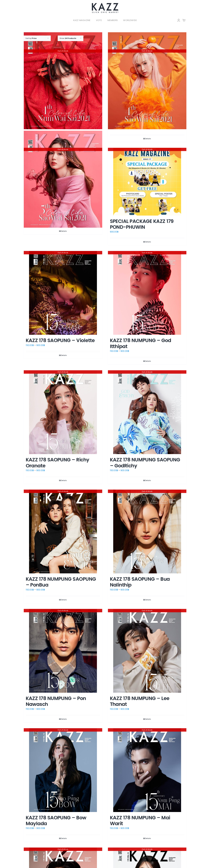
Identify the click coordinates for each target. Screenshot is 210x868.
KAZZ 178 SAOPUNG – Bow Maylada (56, 821)
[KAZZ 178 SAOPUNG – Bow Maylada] (63, 770)
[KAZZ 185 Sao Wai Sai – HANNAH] (147, 81)
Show (68, 38)
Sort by (31, 38)
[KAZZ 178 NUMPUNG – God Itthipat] (147, 293)
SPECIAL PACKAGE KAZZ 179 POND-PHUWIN (142, 224)
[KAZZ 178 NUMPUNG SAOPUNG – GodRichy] (147, 412)
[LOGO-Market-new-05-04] (105, 4)
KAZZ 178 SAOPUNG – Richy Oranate (58, 463)
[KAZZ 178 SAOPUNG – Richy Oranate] (63, 412)
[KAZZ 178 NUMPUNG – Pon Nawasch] (63, 651)
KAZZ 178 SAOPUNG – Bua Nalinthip (140, 582)
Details (148, 139)
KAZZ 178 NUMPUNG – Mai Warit (140, 821)
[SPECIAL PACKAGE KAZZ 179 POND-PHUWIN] (147, 182)
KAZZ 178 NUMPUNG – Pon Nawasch (56, 701)
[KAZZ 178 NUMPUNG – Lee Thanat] (147, 651)
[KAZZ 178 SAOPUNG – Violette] (63, 293)
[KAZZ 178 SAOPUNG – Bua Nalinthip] (147, 531)
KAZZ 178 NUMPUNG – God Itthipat (141, 343)
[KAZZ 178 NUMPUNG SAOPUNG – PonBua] (63, 531)
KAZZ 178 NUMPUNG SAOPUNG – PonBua (61, 582)
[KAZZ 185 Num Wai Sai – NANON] (63, 81)
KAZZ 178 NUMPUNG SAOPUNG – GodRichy (145, 463)
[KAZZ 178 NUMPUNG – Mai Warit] (147, 770)
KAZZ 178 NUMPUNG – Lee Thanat (140, 701)
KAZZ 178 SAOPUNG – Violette (60, 340)
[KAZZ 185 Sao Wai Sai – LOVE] (63, 179)
